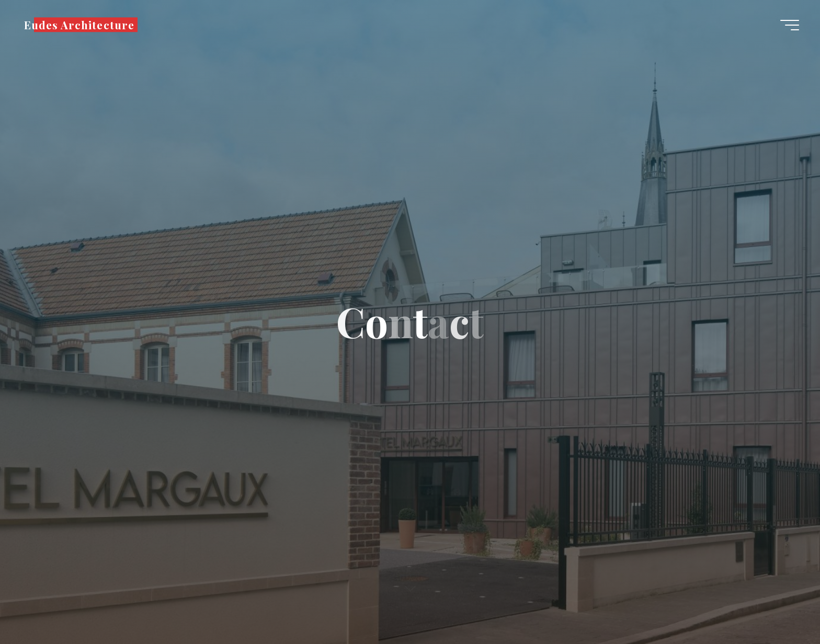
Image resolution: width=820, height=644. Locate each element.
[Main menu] (790, 25)
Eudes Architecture (79, 25)
